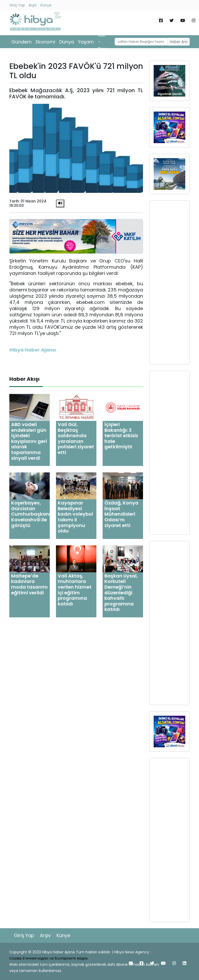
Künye (46, 5)
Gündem (22, 42)
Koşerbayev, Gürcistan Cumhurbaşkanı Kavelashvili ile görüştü (31, 514)
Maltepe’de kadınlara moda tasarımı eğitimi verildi (29, 584)
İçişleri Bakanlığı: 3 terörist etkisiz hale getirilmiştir (121, 436)
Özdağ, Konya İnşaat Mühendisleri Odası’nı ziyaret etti (121, 514)
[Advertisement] (169, 282)
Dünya (67, 42)
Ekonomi (45, 42)
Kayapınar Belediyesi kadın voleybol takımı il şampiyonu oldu (75, 517)
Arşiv (33, 5)
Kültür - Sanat (105, 42)
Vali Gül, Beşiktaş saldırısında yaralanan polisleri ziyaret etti (76, 438)
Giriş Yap (17, 5)
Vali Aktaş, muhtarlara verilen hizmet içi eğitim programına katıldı (75, 590)
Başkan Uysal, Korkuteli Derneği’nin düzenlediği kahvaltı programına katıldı (121, 593)
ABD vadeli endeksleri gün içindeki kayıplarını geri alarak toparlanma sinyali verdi (29, 441)
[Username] (141, 42)
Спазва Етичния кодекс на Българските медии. (49, 958)
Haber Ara (179, 42)
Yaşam (86, 42)
